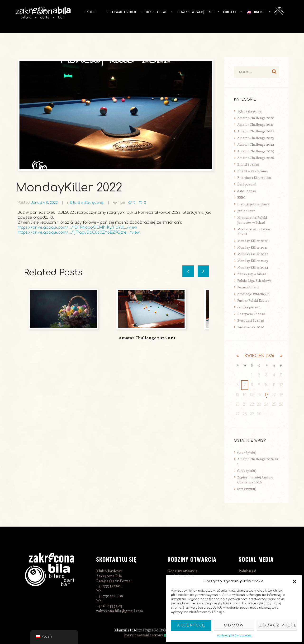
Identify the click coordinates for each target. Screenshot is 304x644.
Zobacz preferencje (278, 625)
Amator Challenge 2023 (256, 138)
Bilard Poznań (248, 165)
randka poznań (249, 308)
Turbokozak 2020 (251, 327)
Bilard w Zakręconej (87, 203)
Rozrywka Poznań (251, 314)
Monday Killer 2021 (252, 248)
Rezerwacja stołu (121, 12)
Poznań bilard (248, 288)
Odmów (234, 625)
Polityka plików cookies (234, 635)
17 (267, 395)
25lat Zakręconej (250, 112)
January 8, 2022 (44, 203)
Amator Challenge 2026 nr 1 (147, 338)
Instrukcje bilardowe (253, 205)
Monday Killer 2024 (253, 268)
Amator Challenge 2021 (255, 125)
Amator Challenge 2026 (256, 158)
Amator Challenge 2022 (256, 132)
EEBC (241, 198)
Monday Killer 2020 (253, 241)
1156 (122, 203)
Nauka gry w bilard (252, 274)
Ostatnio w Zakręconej (195, 12)
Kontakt (230, 12)
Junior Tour (246, 211)
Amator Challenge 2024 (256, 145)
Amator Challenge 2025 (256, 151)
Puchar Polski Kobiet (253, 301)
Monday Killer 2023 (253, 261)
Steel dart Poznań (251, 321)
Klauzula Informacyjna (134, 630)
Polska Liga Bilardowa (254, 281)
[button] (294, 581)
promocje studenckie (253, 294)
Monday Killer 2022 (253, 254)
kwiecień (259, 356)
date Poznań (247, 191)
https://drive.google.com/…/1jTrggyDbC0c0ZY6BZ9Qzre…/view (79, 232)
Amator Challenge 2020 (256, 118)
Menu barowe (156, 12)
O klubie (90, 12)
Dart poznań (247, 185)
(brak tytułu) (247, 453)
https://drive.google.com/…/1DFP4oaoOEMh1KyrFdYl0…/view (77, 227)
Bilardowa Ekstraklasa (254, 178)
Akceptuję (191, 625)
